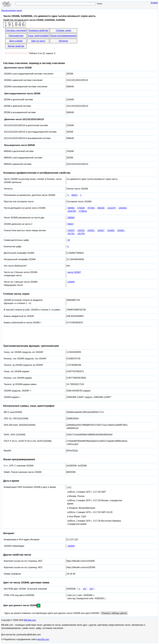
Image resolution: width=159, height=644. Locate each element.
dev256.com (43, 639)
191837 (71, 230)
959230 (101, 208)
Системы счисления (16, 30)
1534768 (72, 211)
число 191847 (74, 272)
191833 (81, 230)
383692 (71, 208)
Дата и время (16, 41)
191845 (71, 282)
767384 (91, 208)
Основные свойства (38, 30)
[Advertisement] (102, 39)
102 (91, 589)
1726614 (83, 211)
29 (69, 240)
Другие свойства (16, 46)
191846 (71, 546)
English (154, 3)
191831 (91, 230)
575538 (81, 208)
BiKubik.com (30, 620)
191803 (111, 230)
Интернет (63, 41)
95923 (74, 195)
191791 (71, 234)
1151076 (111, 208)
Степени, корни (63, 30)
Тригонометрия (16, 36)
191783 (81, 234)
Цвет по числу (38, 41)
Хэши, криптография (38, 36)
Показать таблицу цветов (114, 613)
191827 (101, 230)
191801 (121, 230)
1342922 (123, 208)
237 (85, 589)
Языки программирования (63, 36)
